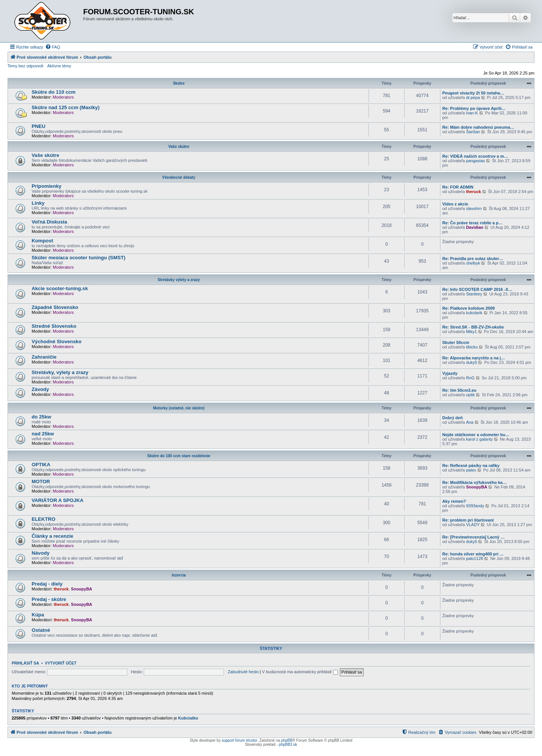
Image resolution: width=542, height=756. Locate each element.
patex (471, 470)
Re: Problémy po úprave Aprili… (474, 108)
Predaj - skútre (49, 599)
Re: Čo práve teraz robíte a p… (472, 223)
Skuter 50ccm (456, 342)
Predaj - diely (47, 584)
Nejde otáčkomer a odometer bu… (476, 435)
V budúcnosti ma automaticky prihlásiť (300, 672)
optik (470, 395)
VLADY (473, 525)
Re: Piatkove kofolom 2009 (468, 308)
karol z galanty (479, 439)
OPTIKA (41, 465)
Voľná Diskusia (49, 222)
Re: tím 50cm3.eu (459, 390)
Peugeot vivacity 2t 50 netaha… (473, 93)
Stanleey (474, 294)
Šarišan (473, 132)
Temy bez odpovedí (25, 66)
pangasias (475, 161)
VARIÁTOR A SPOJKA (58, 500)
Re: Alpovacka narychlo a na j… (473, 358)
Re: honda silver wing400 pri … (473, 554)
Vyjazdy (450, 373)
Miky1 (471, 332)
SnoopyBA (477, 487)
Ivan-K (472, 113)
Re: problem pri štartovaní (468, 520)
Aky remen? (454, 501)
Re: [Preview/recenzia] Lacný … (473, 537)
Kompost (42, 241)
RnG (470, 378)
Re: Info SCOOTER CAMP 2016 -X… (477, 289)
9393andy (475, 506)
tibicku (472, 347)
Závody (40, 389)
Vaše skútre (179, 147)
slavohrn (474, 208)
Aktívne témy (59, 66)
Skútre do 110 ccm (54, 92)
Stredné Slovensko (54, 326)
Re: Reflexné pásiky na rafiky (471, 465)
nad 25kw (43, 434)
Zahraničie (44, 357)
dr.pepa (473, 97)
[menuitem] (53, 47)
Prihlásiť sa (25, 663)
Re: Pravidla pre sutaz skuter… (473, 259)
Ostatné (41, 630)
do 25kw (41, 417)
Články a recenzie (53, 536)
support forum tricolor (239, 740)
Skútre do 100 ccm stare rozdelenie (179, 456)
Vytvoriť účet (61, 663)
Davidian (475, 227)
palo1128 (474, 558)
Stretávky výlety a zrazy (179, 280)
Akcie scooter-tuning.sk (60, 288)
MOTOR (41, 481)
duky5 (471, 362)
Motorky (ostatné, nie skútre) (179, 408)
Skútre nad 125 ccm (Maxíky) (65, 107)
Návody (41, 553)
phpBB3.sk (288, 745)
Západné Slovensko (55, 307)
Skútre (179, 83)
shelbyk (473, 263)
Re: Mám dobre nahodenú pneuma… (478, 127)
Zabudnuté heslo (243, 672)
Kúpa (38, 615)
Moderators (63, 97)
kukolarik (474, 313)
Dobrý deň (452, 418)
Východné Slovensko (57, 341)
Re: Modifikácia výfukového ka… (474, 482)
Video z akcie (455, 204)
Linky (38, 203)
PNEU (39, 126)
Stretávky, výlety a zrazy (60, 372)
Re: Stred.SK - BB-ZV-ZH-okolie (473, 327)
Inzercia (179, 575)
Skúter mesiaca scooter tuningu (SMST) (78, 258)
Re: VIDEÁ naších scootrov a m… (475, 156)
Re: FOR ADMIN (458, 187)
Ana (470, 422)
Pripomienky (46, 186)
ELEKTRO (43, 519)
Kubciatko (188, 718)
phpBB (287, 740)
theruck (473, 192)
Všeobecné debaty (179, 177)
